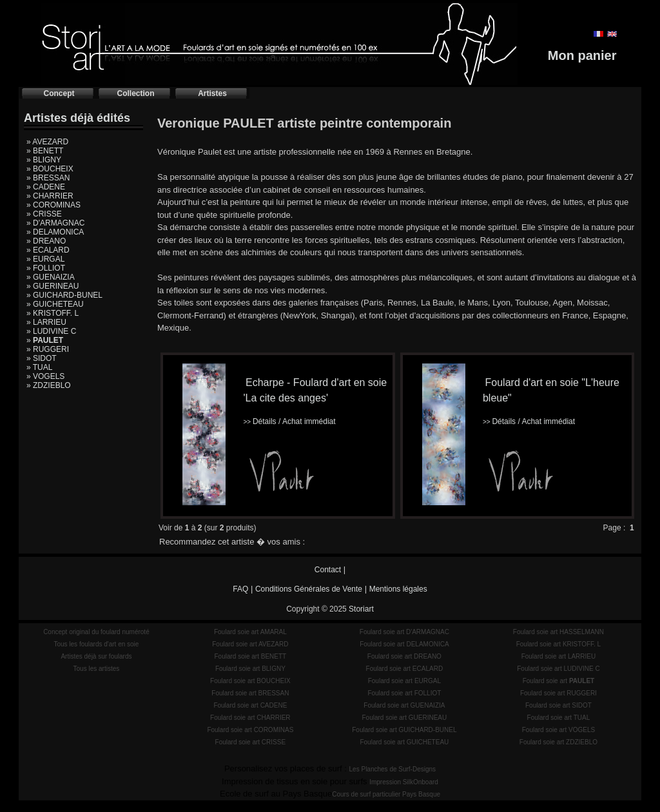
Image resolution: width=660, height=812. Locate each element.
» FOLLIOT (46, 268)
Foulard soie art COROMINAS (250, 730)
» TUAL (39, 367)
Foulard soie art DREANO (404, 656)
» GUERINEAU (53, 286)
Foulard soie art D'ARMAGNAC (404, 632)
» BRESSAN (48, 178)
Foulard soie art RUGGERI (558, 693)
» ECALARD (48, 250)
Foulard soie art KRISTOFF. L (559, 644)
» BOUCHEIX (50, 169)
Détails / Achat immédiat (289, 421)
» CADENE (46, 187)
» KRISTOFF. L (53, 313)
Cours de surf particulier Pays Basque (386, 794)
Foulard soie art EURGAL (404, 681)
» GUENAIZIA (51, 277)
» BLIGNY (44, 160)
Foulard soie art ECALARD (405, 669)
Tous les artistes (97, 669)
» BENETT (45, 151)
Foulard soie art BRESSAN (250, 693)
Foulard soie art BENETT (250, 656)
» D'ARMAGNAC (55, 223)
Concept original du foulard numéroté (96, 632)
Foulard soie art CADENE (250, 705)
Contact (328, 570)
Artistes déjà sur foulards (96, 656)
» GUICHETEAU (55, 304)
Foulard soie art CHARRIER (250, 718)
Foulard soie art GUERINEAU (405, 718)
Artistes (212, 93)
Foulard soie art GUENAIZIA (404, 705)
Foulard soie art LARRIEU (559, 656)
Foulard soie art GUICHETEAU (404, 742)
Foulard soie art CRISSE (251, 742)
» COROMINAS (53, 205)
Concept (59, 93)
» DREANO (46, 241)
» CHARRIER (50, 196)
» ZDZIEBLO (49, 385)
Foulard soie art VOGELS (558, 730)
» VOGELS (45, 376)
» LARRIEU (46, 322)
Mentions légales (398, 589)
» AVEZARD (47, 142)
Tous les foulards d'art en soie (96, 644)
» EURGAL (45, 259)
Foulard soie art (559, 681)
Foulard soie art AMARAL (250, 632)
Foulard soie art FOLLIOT (404, 693)
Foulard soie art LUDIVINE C (558, 669)
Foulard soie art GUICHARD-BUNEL (404, 730)
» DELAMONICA (55, 232)
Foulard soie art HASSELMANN (558, 632)
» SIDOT (42, 358)
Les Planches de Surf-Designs (393, 769)
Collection (135, 93)
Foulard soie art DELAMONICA (404, 644)
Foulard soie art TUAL (559, 718)
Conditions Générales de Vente (309, 589)
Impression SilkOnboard (404, 782)
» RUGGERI (48, 349)
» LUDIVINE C (51, 331)
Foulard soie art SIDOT (558, 705)
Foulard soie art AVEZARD (250, 644)
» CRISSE (44, 214)
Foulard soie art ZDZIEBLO (558, 742)
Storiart (361, 609)
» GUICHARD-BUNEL (64, 295)
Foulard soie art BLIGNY (250, 669)
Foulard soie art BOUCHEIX (250, 681)
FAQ (240, 589)
